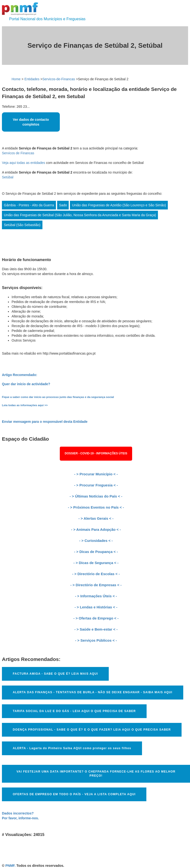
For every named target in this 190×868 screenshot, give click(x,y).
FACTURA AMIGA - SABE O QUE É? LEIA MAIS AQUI (55, 674)
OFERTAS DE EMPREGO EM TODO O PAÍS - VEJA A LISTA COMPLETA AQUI (74, 794)
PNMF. (10, 866)
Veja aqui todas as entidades (24, 163)
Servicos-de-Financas (59, 79)
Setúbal (8, 177)
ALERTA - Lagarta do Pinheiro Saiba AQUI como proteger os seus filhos (72, 748)
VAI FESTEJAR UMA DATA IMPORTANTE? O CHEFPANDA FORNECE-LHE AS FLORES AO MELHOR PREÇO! (96, 774)
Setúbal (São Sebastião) (22, 225)
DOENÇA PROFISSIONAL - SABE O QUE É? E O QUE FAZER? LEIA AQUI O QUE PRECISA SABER (92, 730)
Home (16, 79)
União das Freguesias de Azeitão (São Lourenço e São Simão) (119, 205)
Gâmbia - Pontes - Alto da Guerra (29, 205)
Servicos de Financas (18, 153)
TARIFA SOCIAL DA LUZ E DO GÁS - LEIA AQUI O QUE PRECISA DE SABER (74, 711)
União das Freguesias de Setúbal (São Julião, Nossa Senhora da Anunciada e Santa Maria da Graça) (80, 215)
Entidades (32, 79)
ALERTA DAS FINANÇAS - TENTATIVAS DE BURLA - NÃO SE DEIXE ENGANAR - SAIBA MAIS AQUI (93, 692)
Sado (63, 205)
